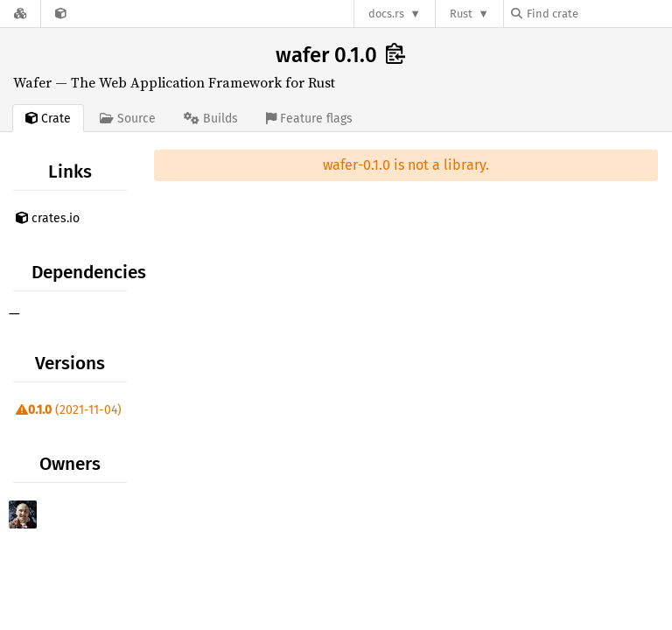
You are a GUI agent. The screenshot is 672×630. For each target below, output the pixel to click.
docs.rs (386, 14)
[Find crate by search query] (598, 14)
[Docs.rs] (20, 14)
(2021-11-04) (69, 410)
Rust (461, 14)
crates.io (48, 218)
